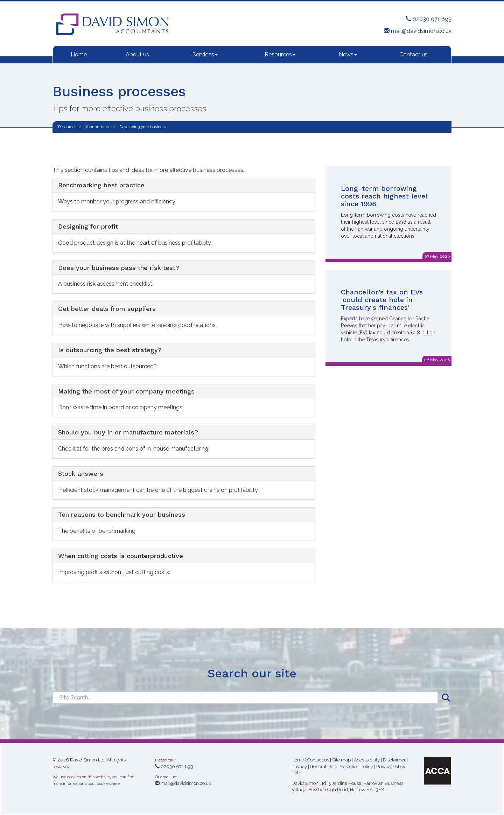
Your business (98, 127)
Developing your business (143, 127)
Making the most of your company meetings (126, 391)
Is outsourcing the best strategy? (110, 350)
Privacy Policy (391, 767)
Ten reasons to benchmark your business (122, 514)
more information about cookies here (86, 784)
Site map (341, 760)
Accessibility (367, 760)
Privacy (299, 767)
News (348, 54)
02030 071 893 (429, 19)
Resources (280, 54)
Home (79, 54)
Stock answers (81, 473)
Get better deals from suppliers (107, 309)
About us (137, 54)
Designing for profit (88, 226)
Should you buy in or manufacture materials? (128, 432)
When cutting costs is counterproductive (121, 556)
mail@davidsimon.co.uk (418, 31)
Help (296, 773)
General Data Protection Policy (342, 767)
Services (205, 54)
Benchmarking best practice (101, 185)
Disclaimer (394, 760)
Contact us (414, 54)
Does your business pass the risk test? (119, 268)
